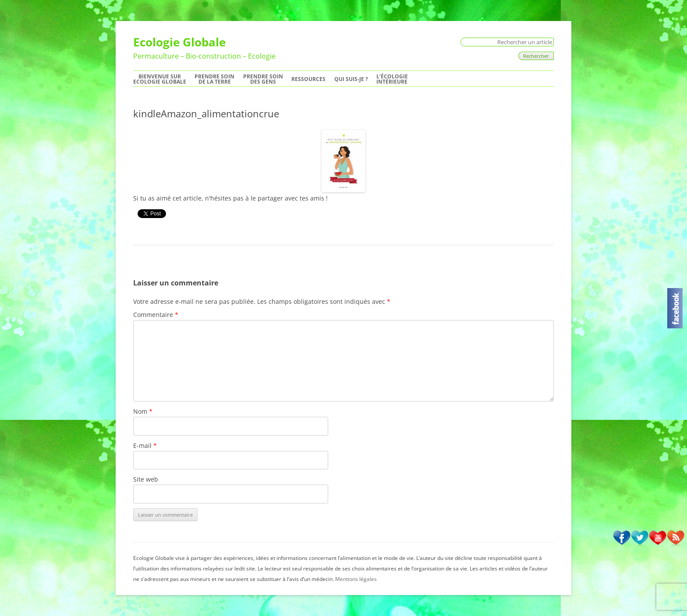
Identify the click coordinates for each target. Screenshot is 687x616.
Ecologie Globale (179, 42)
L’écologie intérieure (392, 79)
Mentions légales (356, 579)
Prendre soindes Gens (263, 79)
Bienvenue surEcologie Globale (160, 79)
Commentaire (156, 315)
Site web (146, 479)
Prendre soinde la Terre (214, 79)
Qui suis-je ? (351, 79)
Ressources (308, 79)
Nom (143, 411)
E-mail (145, 445)
